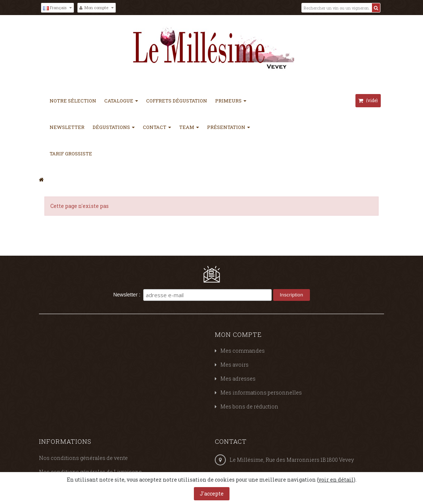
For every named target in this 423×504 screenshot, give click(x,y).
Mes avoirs (234, 365)
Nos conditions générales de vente (83, 458)
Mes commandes (243, 351)
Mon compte (238, 334)
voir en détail (336, 480)
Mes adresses (238, 379)
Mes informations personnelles (261, 393)
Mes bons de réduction (249, 406)
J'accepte (212, 494)
